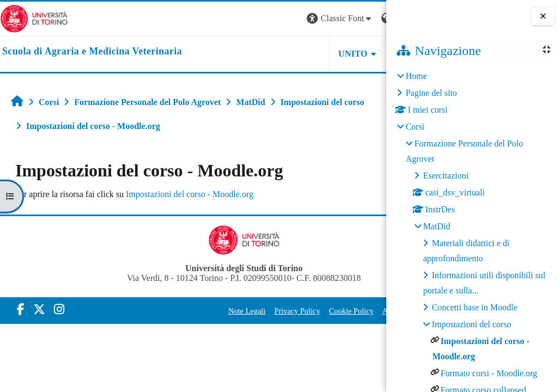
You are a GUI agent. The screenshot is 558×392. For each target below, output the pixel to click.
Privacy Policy (239, 311)
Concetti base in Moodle (474, 307)
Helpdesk (318, 54)
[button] (239, 19)
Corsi (415, 127)
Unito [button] (252, 54)
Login (367, 18)
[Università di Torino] (34, 18)
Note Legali (188, 311)
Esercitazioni (446, 176)
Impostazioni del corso (471, 324)
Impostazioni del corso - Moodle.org (190, 194)
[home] (92, 52)
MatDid (436, 226)
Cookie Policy (293, 311)
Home (416, 76)
